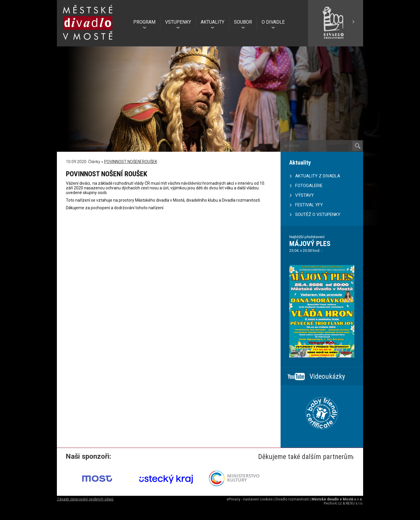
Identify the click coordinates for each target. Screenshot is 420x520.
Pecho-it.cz (333, 503)
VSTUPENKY (178, 22)
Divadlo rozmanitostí (292, 499)
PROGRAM (144, 22)
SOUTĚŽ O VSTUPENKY (318, 214)
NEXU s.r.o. (354, 503)
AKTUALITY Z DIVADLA (318, 176)
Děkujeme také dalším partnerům (306, 457)
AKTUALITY (212, 22)
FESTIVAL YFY (309, 205)
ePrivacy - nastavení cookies (250, 499)
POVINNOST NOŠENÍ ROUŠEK (131, 162)
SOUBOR (243, 22)
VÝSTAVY (304, 195)
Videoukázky (327, 376)
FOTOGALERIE (309, 186)
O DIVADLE (273, 22)
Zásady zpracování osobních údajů (85, 499)
